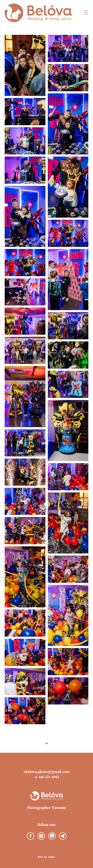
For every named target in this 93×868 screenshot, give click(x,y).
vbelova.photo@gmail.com (47, 772)
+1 (36, 777)
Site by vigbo (46, 857)
